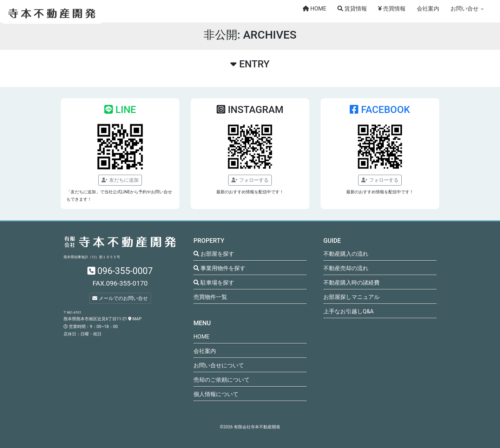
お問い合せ (465, 9)
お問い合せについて (219, 365)
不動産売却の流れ (346, 268)
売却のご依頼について (222, 380)
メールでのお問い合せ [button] (120, 298)
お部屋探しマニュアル (351, 297)
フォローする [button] (250, 180)
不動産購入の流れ (346, 254)
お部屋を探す (214, 254)
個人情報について (216, 394)
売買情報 (392, 9)
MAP (135, 319)
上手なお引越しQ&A (348, 311)
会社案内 (428, 9)
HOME (314, 9)
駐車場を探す (214, 283)
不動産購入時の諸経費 (351, 283)
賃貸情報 (352, 9)
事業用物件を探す (219, 268)
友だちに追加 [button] (120, 180)
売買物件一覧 (210, 297)
